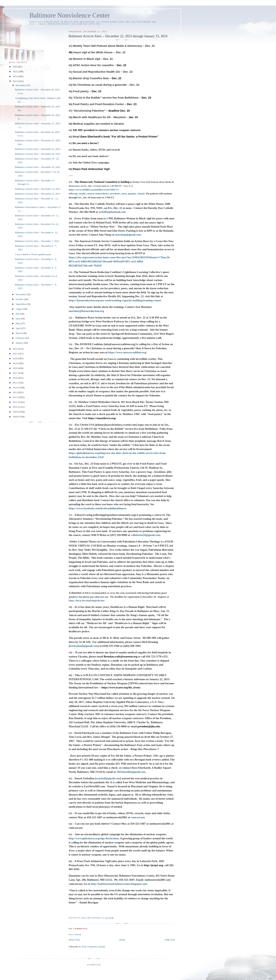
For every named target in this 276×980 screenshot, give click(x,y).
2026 (15, 67)
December (21, 85)
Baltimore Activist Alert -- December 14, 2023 (37, 189)
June (18, 319)
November (21, 294)
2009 (15, 412)
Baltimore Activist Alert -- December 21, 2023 (37, 149)
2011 (15, 402)
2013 (15, 392)
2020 (15, 358)
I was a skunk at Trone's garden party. (33, 254)
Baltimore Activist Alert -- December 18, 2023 (37, 167)
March (19, 333)
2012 (15, 397)
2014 (15, 388)
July (18, 314)
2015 (15, 383)
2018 (15, 368)
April (19, 328)
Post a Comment (75, 934)
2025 (15, 71)
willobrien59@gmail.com (146, 535)
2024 (15, 76)
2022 (15, 349)
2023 (15, 81)
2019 (15, 363)
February (20, 338)
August (19, 309)
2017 (15, 373)
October (20, 299)
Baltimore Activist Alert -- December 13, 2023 (37, 194)
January (20, 343)
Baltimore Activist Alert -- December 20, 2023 (37, 154)
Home (122, 940)
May (18, 323)
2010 (15, 407)
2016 (15, 378)
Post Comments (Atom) (94, 947)
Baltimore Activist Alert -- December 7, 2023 (37, 241)
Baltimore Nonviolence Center (70, 15)
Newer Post (74, 940)
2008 (15, 417)
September (21, 304)
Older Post (170, 940)
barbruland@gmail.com (84, 646)
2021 (15, 354)
